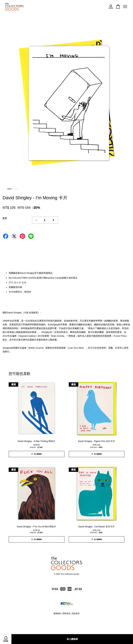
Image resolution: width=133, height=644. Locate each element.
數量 (5, 218)
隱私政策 (66, 613)
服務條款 (57, 613)
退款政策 (76, 613)
